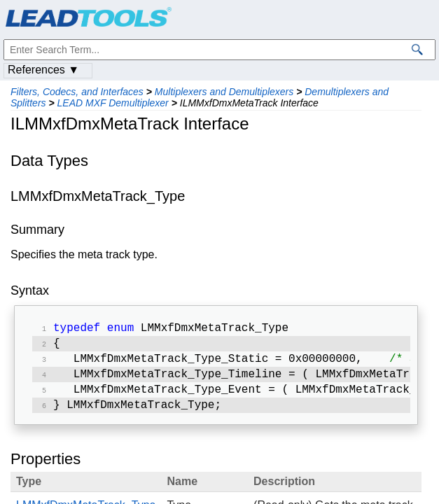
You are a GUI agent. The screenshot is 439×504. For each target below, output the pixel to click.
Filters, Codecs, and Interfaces (77, 92)
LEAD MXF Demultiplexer (113, 103)
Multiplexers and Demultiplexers (224, 92)
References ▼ (43, 70)
